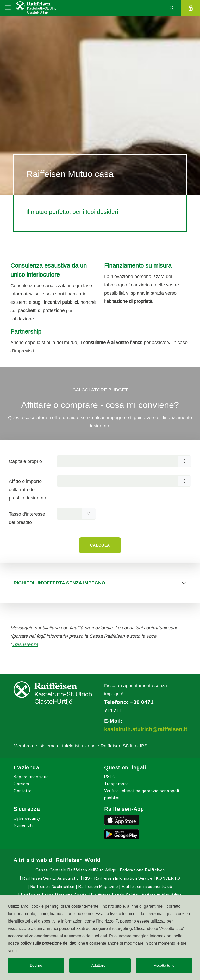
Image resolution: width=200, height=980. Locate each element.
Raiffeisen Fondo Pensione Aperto (53, 895)
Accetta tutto (164, 965)
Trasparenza (25, 644)
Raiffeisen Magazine (97, 887)
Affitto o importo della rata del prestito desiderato (28, 489)
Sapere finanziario (31, 777)
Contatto (23, 791)
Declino (36, 965)
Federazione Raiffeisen (142, 870)
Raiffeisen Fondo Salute (114, 895)
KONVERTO (167, 878)
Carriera (21, 784)
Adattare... (100, 965)
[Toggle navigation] (8, 8)
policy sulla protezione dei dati (48, 943)
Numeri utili (24, 825)
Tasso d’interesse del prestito (27, 518)
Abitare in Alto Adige (161, 895)
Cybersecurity (27, 818)
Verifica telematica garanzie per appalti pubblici (142, 794)
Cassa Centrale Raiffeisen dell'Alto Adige (76, 870)
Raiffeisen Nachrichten (52, 887)
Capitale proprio (25, 461)
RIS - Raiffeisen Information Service (117, 878)
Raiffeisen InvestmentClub (146, 887)
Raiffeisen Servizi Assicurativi (50, 878)
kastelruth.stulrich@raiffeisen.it (146, 729)
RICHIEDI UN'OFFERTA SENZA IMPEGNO (59, 583)
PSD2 (110, 777)
